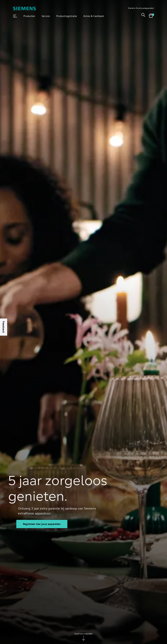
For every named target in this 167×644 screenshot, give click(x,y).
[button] (15, 16)
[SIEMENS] (24, 8)
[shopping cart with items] (151, 16)
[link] (143, 16)
